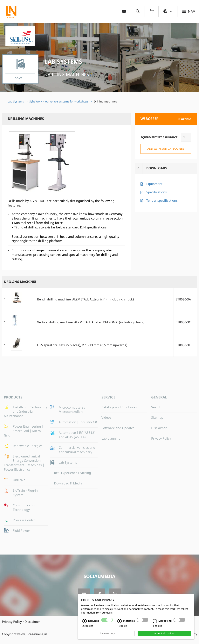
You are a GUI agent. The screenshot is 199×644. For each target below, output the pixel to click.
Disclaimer (159, 428)
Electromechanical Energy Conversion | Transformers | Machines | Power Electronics (24, 463)
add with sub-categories (166, 149)
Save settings (108, 633)
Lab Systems (63, 61)
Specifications (157, 192)
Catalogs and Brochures (119, 407)
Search (156, 407)
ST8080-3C (183, 322)
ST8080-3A (183, 299)
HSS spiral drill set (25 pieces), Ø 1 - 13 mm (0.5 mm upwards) (82, 345)
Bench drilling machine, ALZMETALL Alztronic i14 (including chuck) (86, 299)
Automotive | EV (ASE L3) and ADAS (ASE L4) (77, 435)
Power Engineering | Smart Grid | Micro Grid (24, 431)
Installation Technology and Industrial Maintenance (25, 412)
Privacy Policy (161, 438)
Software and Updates (118, 428)
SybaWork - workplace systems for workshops (59, 101)
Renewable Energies (28, 446)
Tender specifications (162, 200)
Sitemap (157, 417)
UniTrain (19, 480)
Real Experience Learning (72, 473)
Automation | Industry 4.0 (78, 422)
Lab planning (111, 438)
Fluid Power (21, 531)
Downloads (157, 168)
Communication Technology (25, 507)
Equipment (154, 184)
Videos (106, 417)
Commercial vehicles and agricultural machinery (77, 450)
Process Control (25, 520)
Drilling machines (67, 74)
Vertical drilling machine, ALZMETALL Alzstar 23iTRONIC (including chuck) (91, 322)
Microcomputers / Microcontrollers (72, 410)
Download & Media (68, 483)
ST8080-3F (183, 345)
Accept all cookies (164, 633)
